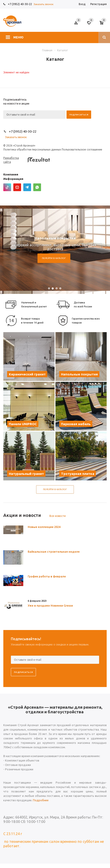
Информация (13, 179)
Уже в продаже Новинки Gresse (50, 605)
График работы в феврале (47, 576)
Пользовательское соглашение (82, 149)
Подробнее (41, 800)
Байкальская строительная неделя (54, 552)
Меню (18, 37)
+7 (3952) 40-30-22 (20, 4)
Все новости (58, 516)
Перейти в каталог (54, 258)
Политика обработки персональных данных (32, 149)
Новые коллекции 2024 (44, 527)
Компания (11, 174)
